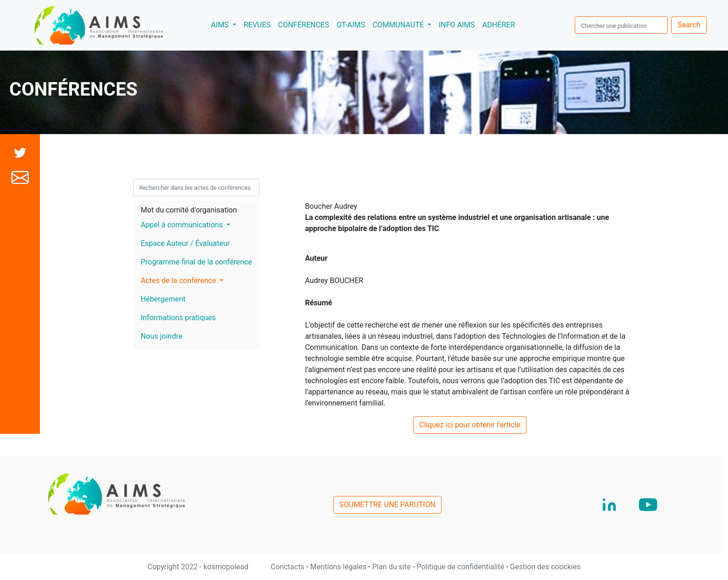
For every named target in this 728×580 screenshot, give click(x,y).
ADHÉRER (499, 25)
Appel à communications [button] (183, 225)
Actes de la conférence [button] (179, 280)
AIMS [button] (225, 24)
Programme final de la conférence (196, 262)
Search (689, 25)
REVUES (257, 25)
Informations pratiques (178, 318)
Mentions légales (339, 567)
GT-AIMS (351, 25)
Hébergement (163, 299)
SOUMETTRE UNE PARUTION (387, 505)
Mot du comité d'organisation (189, 210)
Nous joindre (162, 336)
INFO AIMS (457, 25)
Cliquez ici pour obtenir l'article (470, 425)
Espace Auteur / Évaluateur (185, 243)
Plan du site (393, 567)
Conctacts (289, 567)
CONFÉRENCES (304, 25)
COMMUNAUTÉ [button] (399, 25)
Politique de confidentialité (461, 567)
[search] (621, 25)
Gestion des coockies (545, 567)
